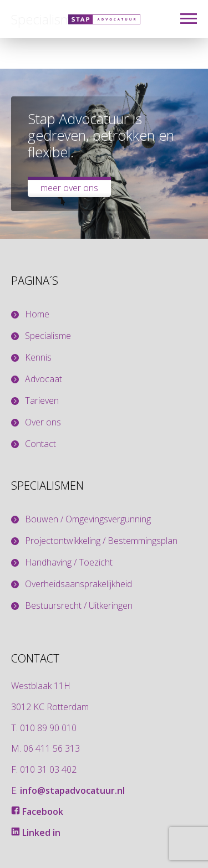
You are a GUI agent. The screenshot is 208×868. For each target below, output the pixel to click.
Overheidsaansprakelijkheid (78, 584)
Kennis (38, 358)
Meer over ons (69, 188)
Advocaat (44, 379)
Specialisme (48, 336)
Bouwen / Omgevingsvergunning (88, 519)
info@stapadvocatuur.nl (72, 790)
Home (37, 314)
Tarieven (42, 401)
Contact (40, 444)
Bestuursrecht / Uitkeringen (79, 606)
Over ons (43, 422)
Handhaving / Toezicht (69, 563)
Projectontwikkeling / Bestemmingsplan (101, 541)
